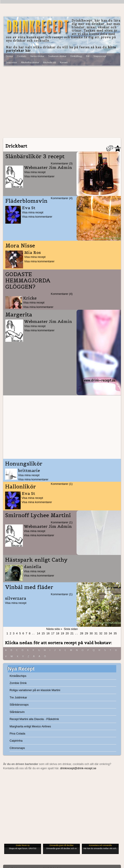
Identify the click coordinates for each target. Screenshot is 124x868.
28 (82, 633)
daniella (33, 567)
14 (38, 633)
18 (57, 633)
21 (72, 633)
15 (43, 633)
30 (91, 633)
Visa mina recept (35, 172)
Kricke (30, 298)
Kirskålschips (18, 676)
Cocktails (22, 56)
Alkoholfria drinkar (30, 62)
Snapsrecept (100, 56)
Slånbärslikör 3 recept (35, 156)
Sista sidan (71, 629)
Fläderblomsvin (26, 201)
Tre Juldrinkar (18, 697)
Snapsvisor (11, 62)
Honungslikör (24, 464)
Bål (88, 56)
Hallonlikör (21, 487)
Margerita (19, 315)
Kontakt (64, 62)
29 (86, 633)
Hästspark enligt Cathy (36, 560)
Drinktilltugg (76, 56)
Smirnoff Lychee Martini (38, 515)
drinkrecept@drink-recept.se (78, 768)
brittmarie (29, 470)
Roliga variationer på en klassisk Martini (35, 690)
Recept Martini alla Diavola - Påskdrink (34, 719)
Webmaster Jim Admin (48, 167)
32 (101, 633)
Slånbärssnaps (19, 705)
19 (62, 633)
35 (115, 633)
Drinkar (9, 56)
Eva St (29, 208)
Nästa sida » (54, 629)
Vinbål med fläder (29, 587)
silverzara (16, 598)
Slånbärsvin (17, 712)
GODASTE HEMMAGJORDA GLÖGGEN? (28, 281)
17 (53, 633)
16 (48, 633)
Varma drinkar (37, 56)
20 (67, 633)
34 (110, 633)
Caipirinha (16, 741)
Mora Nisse (20, 246)
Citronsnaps (17, 748)
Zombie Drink (18, 683)
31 (96, 633)
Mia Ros (32, 252)
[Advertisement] (62, 101)
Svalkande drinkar (57, 56)
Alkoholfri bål (49, 62)
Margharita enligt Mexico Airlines (30, 726)
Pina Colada (17, 733)
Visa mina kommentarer (39, 176)
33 (106, 633)
